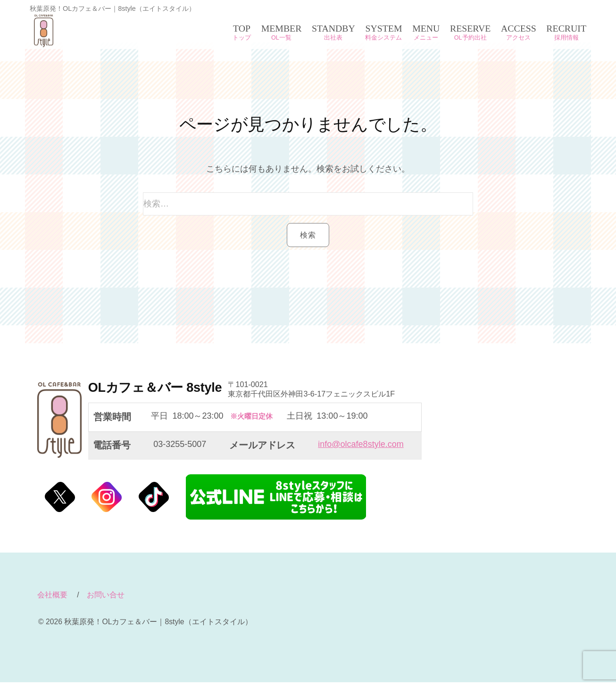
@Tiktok (154, 501)
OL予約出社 (470, 38)
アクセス (518, 38)
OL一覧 (281, 38)
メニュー (426, 38)
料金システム (383, 38)
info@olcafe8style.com (361, 448)
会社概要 (52, 599)
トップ (242, 38)
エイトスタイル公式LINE (276, 501)
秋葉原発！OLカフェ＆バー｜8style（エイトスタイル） (92, 31)
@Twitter (60, 501)
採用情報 (566, 38)
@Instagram (107, 501)
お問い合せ (106, 599)
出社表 (333, 38)
